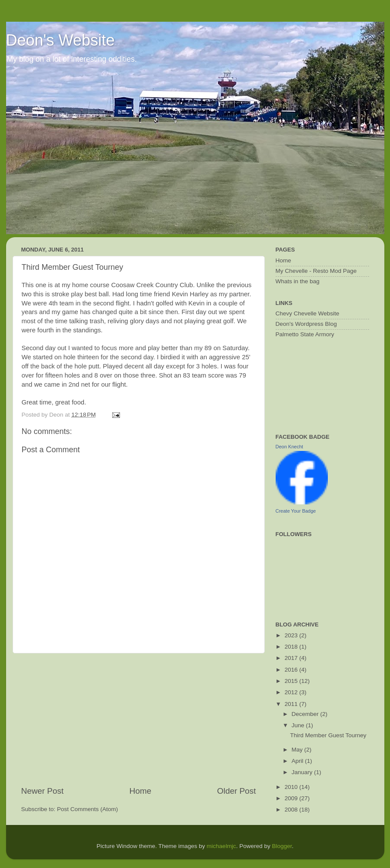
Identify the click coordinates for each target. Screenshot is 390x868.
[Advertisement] (139, 719)
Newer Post (43, 791)
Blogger (282, 846)
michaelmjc (221, 846)
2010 (292, 787)
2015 (292, 681)
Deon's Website (60, 40)
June (299, 725)
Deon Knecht (290, 447)
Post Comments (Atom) (87, 809)
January (303, 772)
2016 (292, 670)
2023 (292, 635)
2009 (292, 798)
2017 (292, 658)
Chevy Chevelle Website (308, 313)
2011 (292, 704)
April (298, 761)
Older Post (236, 791)
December (306, 714)
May (298, 750)
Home (140, 791)
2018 (292, 647)
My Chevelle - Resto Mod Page (316, 271)
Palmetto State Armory (305, 334)
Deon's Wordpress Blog (306, 324)
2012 (292, 692)
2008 (292, 810)
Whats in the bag (298, 281)
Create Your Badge (296, 511)
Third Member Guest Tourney (328, 735)
